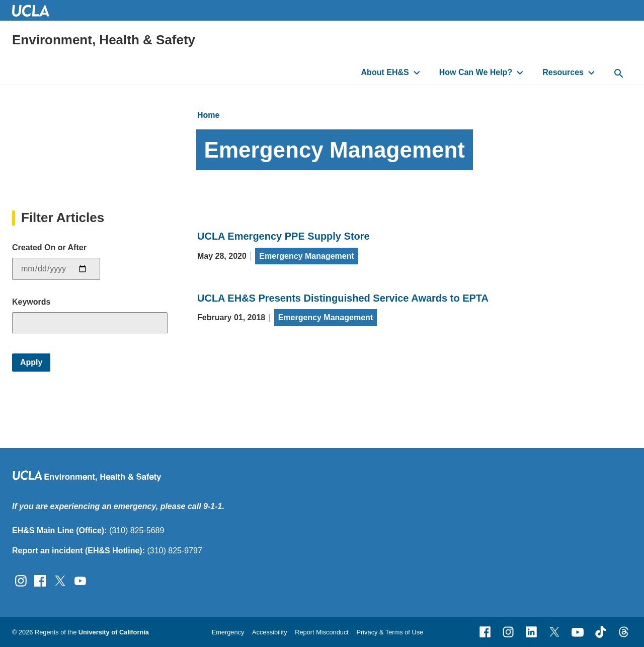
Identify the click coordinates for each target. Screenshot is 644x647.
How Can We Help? (476, 72)
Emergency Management (307, 256)
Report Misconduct (322, 632)
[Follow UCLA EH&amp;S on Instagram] (21, 580)
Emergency (228, 632)
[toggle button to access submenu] (417, 73)
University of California (114, 632)
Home (208, 115)
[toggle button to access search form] (619, 74)
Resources (563, 72)
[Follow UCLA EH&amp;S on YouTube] (80, 580)
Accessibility (270, 632)
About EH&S (385, 72)
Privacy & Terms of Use (390, 632)
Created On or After (49, 247)
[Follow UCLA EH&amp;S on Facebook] (40, 580)
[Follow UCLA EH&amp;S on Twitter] (60, 580)
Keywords (31, 302)
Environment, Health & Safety (104, 40)
